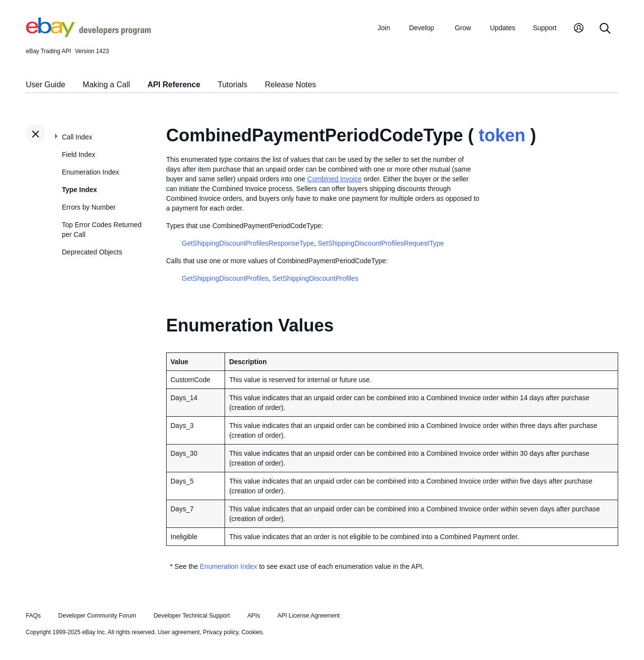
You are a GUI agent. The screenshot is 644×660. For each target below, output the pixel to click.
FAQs (33, 616)
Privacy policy (221, 632)
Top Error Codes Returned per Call (102, 230)
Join (384, 28)
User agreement (179, 632)
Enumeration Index (91, 172)
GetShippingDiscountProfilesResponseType (248, 243)
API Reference (174, 85)
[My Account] (579, 29)
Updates (503, 28)
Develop (422, 28)
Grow (463, 28)
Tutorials (233, 85)
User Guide (46, 85)
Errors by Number (89, 207)
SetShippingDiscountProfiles (315, 278)
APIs (254, 616)
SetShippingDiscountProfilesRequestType (381, 243)
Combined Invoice (335, 179)
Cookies (252, 632)
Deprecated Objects (92, 252)
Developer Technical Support (191, 616)
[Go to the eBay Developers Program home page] (88, 35)
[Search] (605, 29)
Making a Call (106, 85)
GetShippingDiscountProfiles (225, 278)
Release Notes (291, 85)
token (502, 135)
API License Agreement (308, 616)
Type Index (79, 190)
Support (545, 28)
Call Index (77, 137)
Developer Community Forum (97, 616)
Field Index (78, 155)
